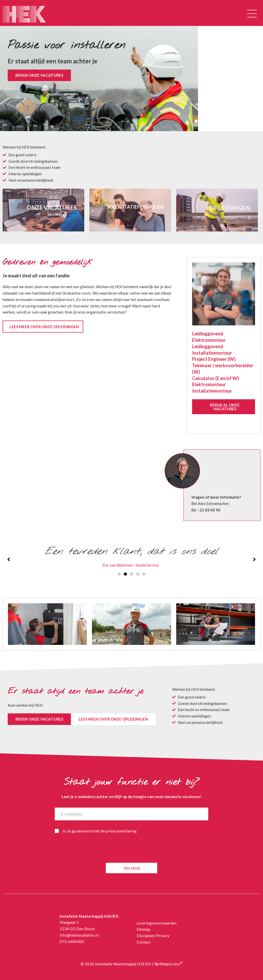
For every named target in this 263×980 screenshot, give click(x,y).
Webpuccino (170, 964)
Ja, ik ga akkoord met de (101, 831)
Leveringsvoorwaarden (157, 923)
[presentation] (93, 859)
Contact (144, 942)
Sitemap (143, 929)
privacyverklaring (121, 831)
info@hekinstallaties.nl (79, 935)
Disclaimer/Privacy (153, 936)
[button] (252, 14)
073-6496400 (72, 942)
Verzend (132, 868)
